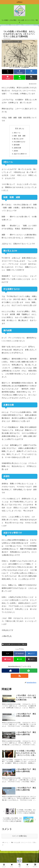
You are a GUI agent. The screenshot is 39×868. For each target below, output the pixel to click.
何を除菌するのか (20, 142)
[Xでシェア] (8, 72)
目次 (17, 128)
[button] (31, 77)
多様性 (16, 151)
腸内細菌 (17, 145)
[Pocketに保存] (8, 77)
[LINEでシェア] (19, 77)
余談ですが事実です (20, 154)
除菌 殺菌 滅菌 (20, 136)
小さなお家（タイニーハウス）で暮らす (14, 644)
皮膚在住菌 (17, 148)
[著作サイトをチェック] (11, 671)
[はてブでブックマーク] (31, 72)
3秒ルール (17, 133)
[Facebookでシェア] (19, 72)
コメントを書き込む (20, 836)
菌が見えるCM (19, 139)
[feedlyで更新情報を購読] (28, 671)
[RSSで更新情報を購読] (20, 676)
